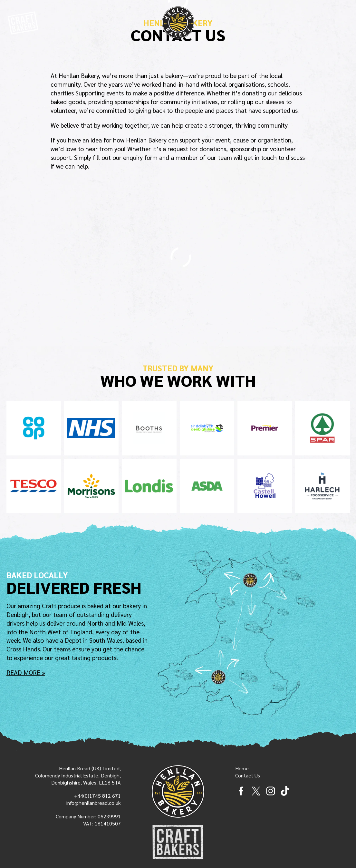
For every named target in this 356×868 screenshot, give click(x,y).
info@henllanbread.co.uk (94, 803)
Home (242, 768)
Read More (23, 673)
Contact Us (248, 775)
